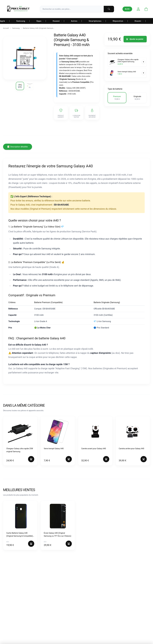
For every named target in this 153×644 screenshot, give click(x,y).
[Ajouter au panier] (135, 39)
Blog (127, 9)
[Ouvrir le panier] (146, 9)
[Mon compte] (138, 9)
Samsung (16, 28)
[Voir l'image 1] (20, 86)
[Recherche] (77, 9)
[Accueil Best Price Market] (18, 9)
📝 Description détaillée (18, 147)
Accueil (6, 28)
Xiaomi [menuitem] (139, 21)
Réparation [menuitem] (119, 21)
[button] (117, 98)
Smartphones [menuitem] (96, 21)
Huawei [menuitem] (58, 21)
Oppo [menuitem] (40, 21)
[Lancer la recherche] (109, 9)
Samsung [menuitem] (22, 21)
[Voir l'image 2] (30, 86)
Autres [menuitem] (75, 21)
